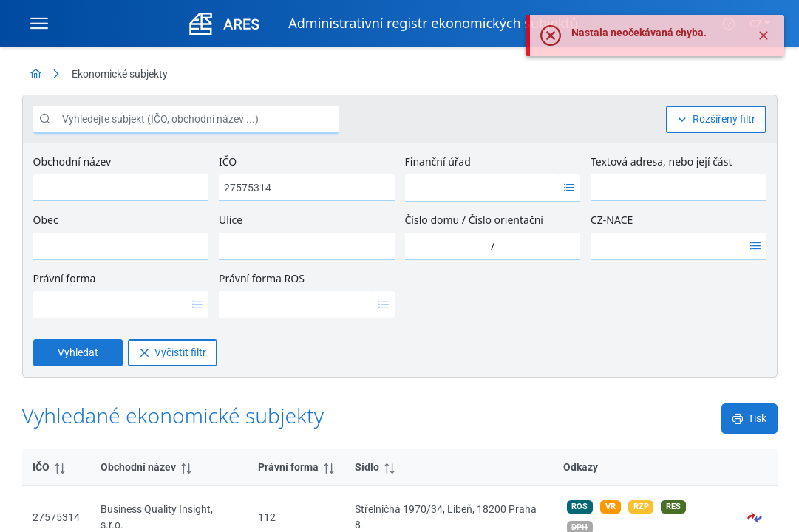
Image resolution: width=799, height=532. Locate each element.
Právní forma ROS (262, 278)
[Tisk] (749, 419)
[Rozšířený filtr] (716, 119)
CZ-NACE (612, 220)
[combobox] (482, 188)
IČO (228, 161)
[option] (482, 188)
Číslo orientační (506, 220)
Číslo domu (432, 220)
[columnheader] (56, 468)
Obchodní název (72, 161)
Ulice (231, 220)
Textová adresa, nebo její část (661, 161)
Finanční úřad (438, 161)
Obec (46, 220)
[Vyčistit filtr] (173, 353)
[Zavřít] (764, 44)
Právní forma (65, 278)
